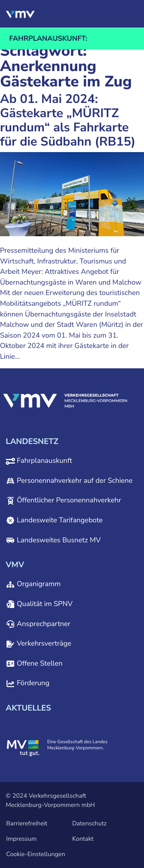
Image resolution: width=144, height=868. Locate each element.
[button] (94, 14)
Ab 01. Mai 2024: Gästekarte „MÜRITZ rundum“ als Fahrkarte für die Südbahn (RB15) (68, 120)
